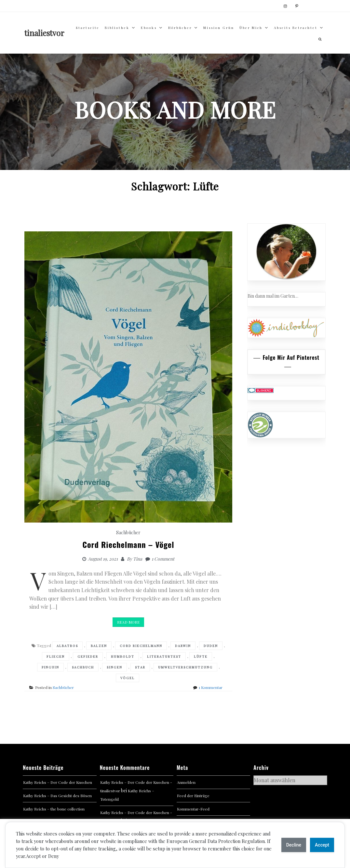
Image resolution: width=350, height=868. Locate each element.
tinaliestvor (44, 33)
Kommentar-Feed (193, 809)
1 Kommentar (211, 687)
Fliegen (56, 656)
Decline (294, 845)
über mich (251, 28)
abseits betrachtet (296, 28)
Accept (322, 845)
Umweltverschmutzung (185, 667)
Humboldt (123, 656)
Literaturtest (164, 656)
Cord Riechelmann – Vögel (128, 544)
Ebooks (149, 28)
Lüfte (201, 656)
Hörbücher (180, 28)
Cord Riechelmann (141, 646)
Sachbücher (128, 532)
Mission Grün (219, 28)
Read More (128, 622)
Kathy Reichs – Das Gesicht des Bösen (57, 796)
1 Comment (163, 559)
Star (140, 667)
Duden (211, 646)
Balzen (99, 646)
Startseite (88, 28)
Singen (114, 667)
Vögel (128, 678)
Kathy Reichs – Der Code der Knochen (58, 782)
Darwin (183, 646)
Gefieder (88, 656)
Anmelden (186, 782)
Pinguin (50, 667)
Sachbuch (83, 667)
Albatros (67, 646)
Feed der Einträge (193, 796)
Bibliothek (117, 28)
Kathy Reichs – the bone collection (54, 809)
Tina (138, 559)
